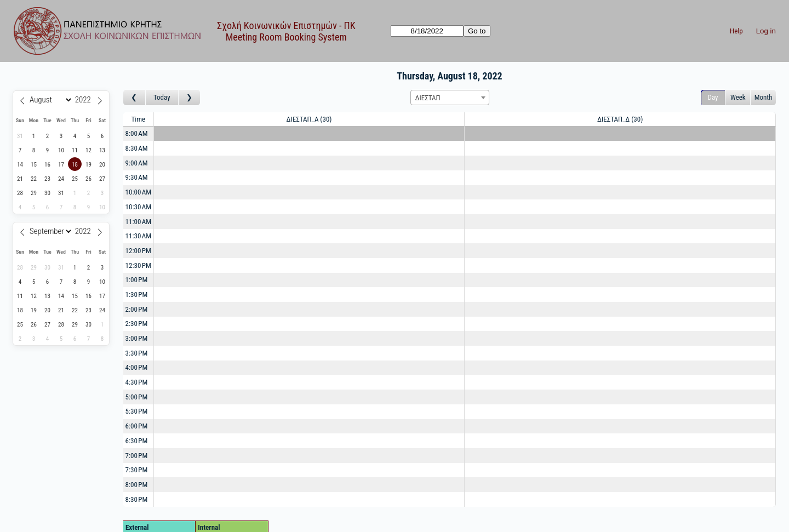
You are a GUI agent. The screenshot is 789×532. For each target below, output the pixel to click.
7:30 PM (137, 470)
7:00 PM (137, 456)
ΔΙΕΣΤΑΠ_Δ (620, 119)
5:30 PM (137, 411)
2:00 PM (137, 309)
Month (764, 97)
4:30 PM (137, 382)
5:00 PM (137, 397)
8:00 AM (137, 133)
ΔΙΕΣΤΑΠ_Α (309, 119)
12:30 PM (138, 265)
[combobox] (450, 98)
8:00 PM (137, 485)
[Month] (49, 100)
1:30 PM (137, 294)
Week (738, 97)
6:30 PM (137, 441)
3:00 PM (137, 338)
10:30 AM (139, 207)
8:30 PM (137, 499)
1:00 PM (137, 280)
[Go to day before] (135, 98)
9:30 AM (137, 177)
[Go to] (427, 31)
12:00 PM (138, 251)
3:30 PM (137, 353)
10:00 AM (139, 192)
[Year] (85, 100)
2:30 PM (137, 324)
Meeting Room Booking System (286, 37)
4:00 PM (137, 367)
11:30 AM (139, 236)
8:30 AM (137, 148)
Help (736, 31)
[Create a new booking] (309, 134)
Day (713, 97)
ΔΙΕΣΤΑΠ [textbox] (428, 98)
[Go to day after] (190, 98)
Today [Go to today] (162, 97)
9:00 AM (137, 163)
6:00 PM (137, 426)
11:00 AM (139, 222)
